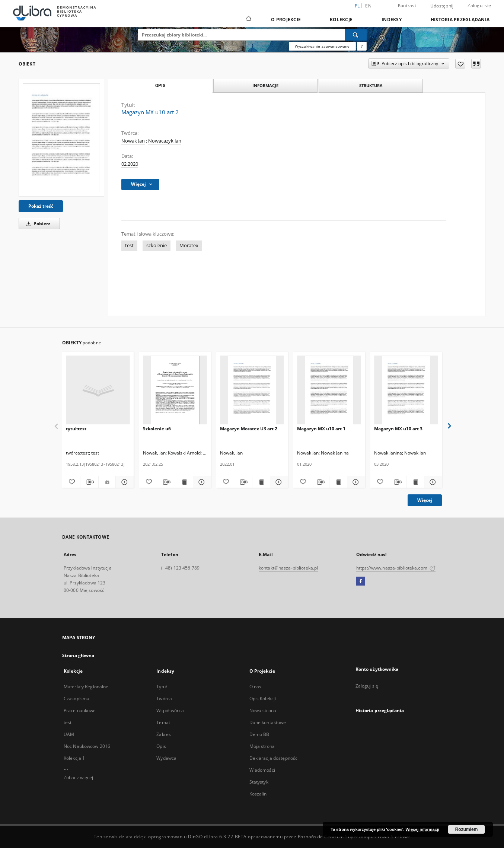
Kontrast (407, 5)
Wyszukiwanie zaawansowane (322, 46)
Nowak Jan (133, 141)
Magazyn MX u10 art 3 (398, 429)
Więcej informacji (422, 829)
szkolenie (157, 246)
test (129, 246)
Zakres (164, 734)
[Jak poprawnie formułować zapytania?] (362, 46)
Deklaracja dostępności (274, 758)
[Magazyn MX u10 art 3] (406, 390)
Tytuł (162, 687)
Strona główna (78, 655)
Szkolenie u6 (157, 429)
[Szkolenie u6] (175, 390)
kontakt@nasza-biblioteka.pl (288, 568)
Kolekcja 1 (74, 758)
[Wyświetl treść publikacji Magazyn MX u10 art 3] (415, 482)
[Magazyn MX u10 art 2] (61, 138)
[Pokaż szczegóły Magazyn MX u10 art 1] (355, 482)
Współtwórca (170, 710)
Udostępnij (442, 6)
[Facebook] (361, 581)
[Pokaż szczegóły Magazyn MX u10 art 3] (432, 482)
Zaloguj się (479, 5)
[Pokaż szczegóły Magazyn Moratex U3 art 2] (278, 482)
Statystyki (259, 782)
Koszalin (258, 794)
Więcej (425, 500)
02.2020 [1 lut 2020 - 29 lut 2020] (130, 164)
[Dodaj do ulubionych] (460, 64)
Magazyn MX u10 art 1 (321, 429)
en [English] (368, 6)
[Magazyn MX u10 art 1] (329, 390)
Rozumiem (467, 829)
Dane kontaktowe (268, 722)
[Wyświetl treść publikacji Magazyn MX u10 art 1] (338, 482)
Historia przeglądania (460, 20)
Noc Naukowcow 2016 (87, 746)
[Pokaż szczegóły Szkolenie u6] (201, 482)
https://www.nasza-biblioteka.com (396, 568)
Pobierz (37, 224)
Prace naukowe (80, 710)
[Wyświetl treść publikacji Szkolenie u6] (184, 482)
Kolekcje (341, 20)
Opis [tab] (160, 86)
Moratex (189, 246)
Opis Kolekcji (263, 699)
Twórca (164, 699)
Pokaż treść (41, 206)
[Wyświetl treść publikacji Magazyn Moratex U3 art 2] (261, 482)
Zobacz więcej (79, 777)
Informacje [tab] (265, 85)
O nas (256, 687)
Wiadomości (262, 770)
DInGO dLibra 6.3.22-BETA (217, 837)
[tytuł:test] (98, 390)
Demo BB (259, 734)
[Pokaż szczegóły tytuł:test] (124, 482)
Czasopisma (76, 699)
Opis (161, 746)
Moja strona (262, 746)
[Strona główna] (248, 19)
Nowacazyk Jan (165, 141)
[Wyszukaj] (356, 35)
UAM (69, 734)
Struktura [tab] (371, 85)
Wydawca (166, 758)
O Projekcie (286, 20)
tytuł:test (76, 429)
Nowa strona (263, 710)
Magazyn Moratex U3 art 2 (249, 429)
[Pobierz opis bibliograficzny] (89, 482)
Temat (163, 722)
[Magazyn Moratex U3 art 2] (252, 390)
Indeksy (392, 20)
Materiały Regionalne (86, 687)
